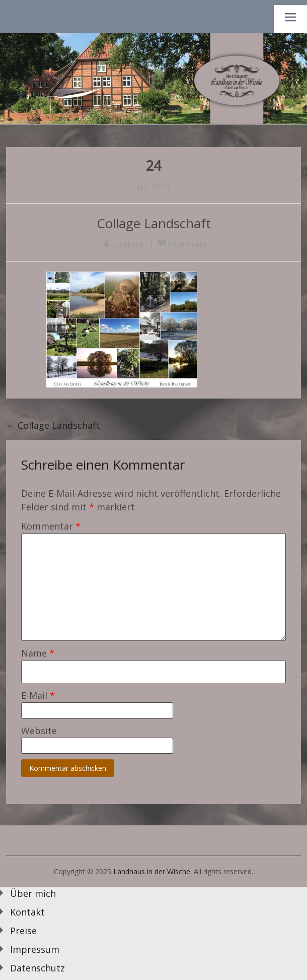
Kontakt (27, 912)
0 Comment (187, 244)
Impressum (35, 949)
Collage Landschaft (154, 223)
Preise (23, 931)
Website (39, 731)
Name (38, 653)
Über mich (33, 893)
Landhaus (128, 244)
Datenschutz (37, 968)
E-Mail (38, 695)
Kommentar (51, 526)
